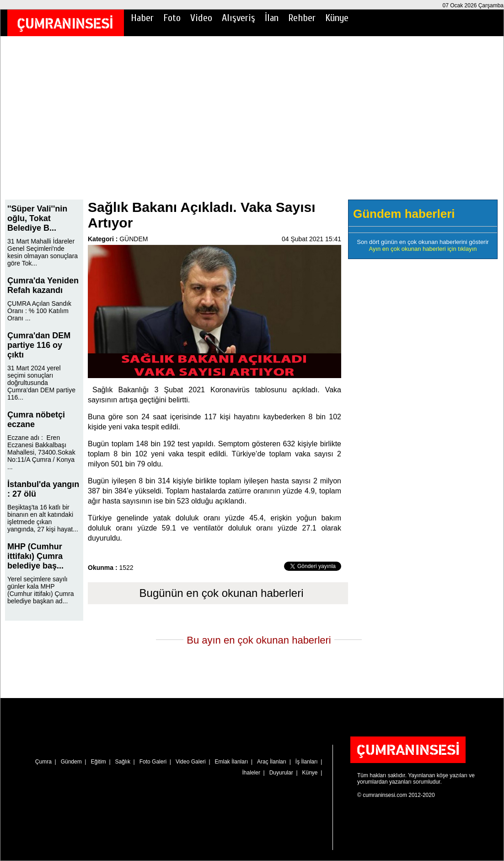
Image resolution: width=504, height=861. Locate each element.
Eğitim (98, 762)
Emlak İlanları (232, 762)
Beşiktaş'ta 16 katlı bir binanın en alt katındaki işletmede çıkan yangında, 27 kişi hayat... (43, 518)
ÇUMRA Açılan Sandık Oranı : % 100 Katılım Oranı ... (39, 311)
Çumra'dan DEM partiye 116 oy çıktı (39, 345)
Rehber (302, 18)
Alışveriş (239, 18)
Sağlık (123, 762)
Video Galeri (191, 762)
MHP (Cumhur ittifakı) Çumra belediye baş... (35, 556)
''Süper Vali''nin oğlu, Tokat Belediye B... (37, 218)
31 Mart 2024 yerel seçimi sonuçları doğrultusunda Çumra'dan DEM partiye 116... (41, 383)
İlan (272, 18)
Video (201, 18)
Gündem (71, 762)
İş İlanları (307, 762)
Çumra (43, 762)
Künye (337, 18)
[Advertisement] (252, 124)
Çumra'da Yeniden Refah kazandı (43, 285)
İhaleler (251, 773)
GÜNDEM (134, 239)
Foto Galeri (153, 762)
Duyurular (281, 773)
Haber (142, 18)
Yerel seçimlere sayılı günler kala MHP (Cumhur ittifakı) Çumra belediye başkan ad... (40, 590)
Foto (172, 18)
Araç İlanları (272, 762)
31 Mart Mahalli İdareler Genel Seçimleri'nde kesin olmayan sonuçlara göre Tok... (43, 252)
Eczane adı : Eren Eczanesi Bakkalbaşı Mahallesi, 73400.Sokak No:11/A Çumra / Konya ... (41, 452)
